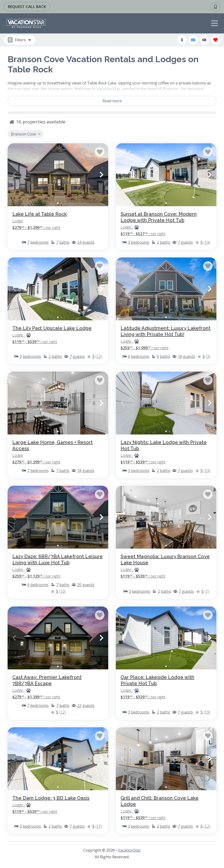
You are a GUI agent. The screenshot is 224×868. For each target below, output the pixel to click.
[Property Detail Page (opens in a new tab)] (58, 175)
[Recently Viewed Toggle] (204, 40)
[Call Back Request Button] (27, 7)
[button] (14, 175)
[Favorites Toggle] (216, 40)
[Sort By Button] (182, 40)
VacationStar (129, 850)
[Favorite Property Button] (100, 152)
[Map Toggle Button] (193, 40)
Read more (112, 101)
